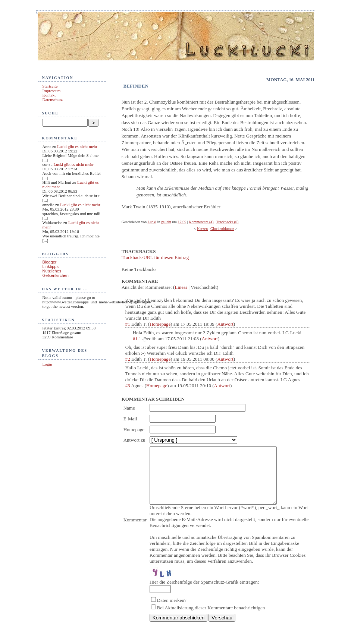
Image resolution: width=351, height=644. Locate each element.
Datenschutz (53, 100)
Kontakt (49, 95)
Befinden (136, 86)
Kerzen (202, 229)
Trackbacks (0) (228, 222)
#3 (128, 386)
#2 (128, 359)
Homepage (160, 324)
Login (47, 364)
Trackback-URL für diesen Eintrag (155, 257)
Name (129, 408)
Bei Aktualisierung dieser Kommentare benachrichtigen (211, 619)
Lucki (152, 222)
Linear (181, 287)
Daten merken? (172, 611)
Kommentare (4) (201, 222)
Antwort (225, 324)
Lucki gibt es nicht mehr (77, 146)
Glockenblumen (222, 229)
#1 (128, 324)
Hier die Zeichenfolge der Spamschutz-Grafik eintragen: (204, 593)
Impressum (52, 91)
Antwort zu (134, 440)
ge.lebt (166, 222)
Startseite (50, 86)
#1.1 (137, 339)
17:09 (182, 222)
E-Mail (130, 419)
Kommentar (135, 525)
